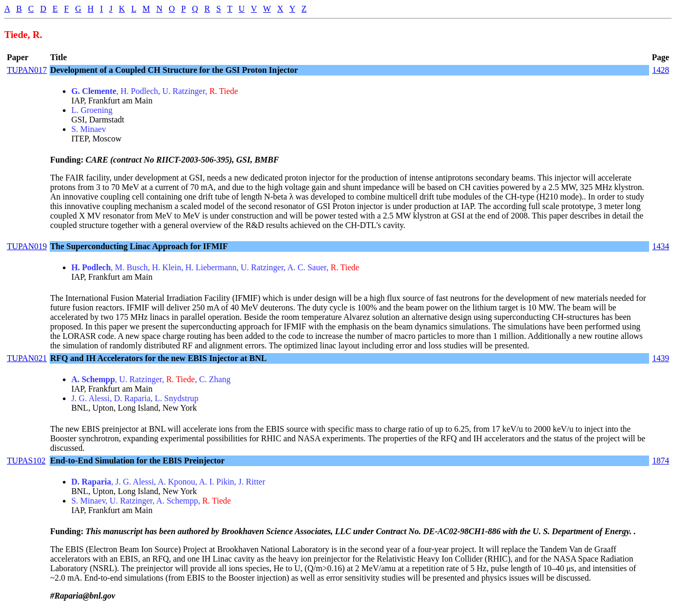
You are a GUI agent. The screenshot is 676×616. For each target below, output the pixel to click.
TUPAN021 (27, 358)
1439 (661, 358)
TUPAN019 (27, 246)
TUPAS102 (26, 461)
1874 (661, 461)
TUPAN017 (27, 70)
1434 (661, 246)
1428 (661, 70)
